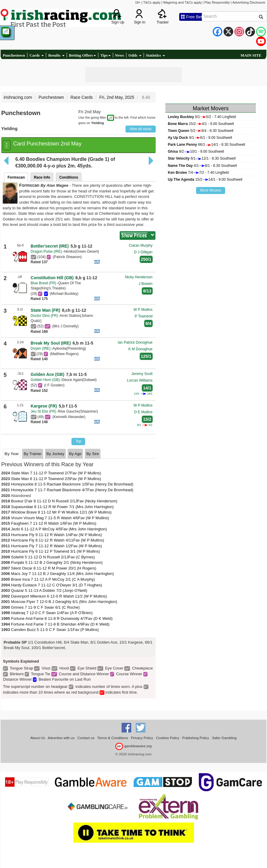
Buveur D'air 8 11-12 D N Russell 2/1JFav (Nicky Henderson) (64, 501)
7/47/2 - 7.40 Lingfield (198, 173)
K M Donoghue (140, 349)
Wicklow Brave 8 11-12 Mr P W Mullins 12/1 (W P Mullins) (61, 512)
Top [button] (78, 441)
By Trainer (32, 454)
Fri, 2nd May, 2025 (117, 97)
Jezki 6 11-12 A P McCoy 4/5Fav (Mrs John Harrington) (59, 529)
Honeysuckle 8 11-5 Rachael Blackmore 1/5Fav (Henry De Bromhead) (72, 484)
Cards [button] (37, 55)
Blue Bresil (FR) (44, 283)
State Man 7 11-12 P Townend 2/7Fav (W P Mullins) (56, 473)
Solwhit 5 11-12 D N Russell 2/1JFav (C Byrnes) (53, 557)
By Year (12, 454)
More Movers (211, 190)
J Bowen (146, 284)
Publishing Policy (196, 738)
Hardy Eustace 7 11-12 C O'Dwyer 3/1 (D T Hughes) (57, 585)
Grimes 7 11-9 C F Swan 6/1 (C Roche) (46, 607)
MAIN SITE (251, 55)
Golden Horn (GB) (45, 380)
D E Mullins (143, 412)
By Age (75, 454)
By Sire (93, 454)
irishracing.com (18, 97)
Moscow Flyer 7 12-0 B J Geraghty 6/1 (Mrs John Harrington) (64, 602)
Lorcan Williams (140, 380)
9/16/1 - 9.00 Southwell (200, 138)
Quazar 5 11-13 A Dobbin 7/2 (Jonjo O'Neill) (49, 590)
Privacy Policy (142, 738)
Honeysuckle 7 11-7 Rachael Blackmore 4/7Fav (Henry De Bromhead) (72, 490)
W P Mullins (143, 310)
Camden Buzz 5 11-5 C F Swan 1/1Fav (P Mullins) (55, 630)
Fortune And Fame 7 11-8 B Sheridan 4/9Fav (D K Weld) (60, 624)
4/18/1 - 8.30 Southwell (202, 166)
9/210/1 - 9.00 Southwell (196, 151)
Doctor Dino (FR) (44, 316)
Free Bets (193, 17)
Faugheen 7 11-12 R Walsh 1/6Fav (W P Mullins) (54, 523)
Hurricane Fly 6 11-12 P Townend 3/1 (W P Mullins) (56, 551)
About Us (38, 738)
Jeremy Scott (142, 374)
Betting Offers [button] (83, 55)
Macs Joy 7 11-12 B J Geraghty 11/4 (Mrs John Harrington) (63, 574)
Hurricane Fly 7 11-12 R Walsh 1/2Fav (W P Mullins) (57, 546)
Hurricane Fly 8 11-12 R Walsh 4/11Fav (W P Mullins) (58, 540)
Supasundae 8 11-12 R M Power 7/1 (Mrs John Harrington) (62, 507)
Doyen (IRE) (41, 348)
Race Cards (82, 97)
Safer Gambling (224, 738)
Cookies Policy (168, 738)
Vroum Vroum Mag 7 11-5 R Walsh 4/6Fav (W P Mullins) (60, 518)
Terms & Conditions (113, 738)
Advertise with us (61, 738)
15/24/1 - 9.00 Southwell (201, 124)
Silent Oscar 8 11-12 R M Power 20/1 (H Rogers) (54, 568)
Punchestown (14, 55)
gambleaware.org (133, 746)
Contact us (86, 738)
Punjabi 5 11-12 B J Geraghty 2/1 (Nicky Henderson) (57, 562)
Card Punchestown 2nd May (47, 144)
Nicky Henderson (139, 277)
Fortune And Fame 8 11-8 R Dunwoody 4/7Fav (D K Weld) (62, 618)
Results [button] (56, 55)
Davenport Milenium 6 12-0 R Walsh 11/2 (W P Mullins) (59, 596)
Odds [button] (135, 55)
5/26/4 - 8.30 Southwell (200, 131)
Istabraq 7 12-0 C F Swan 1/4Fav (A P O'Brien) (52, 613)
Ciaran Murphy (141, 245)
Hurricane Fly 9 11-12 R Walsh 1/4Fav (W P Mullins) (57, 535)
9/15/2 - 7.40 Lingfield (202, 117)
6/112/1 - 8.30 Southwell (202, 158)
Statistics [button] (156, 55)
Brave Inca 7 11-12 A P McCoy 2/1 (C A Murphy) (53, 579)
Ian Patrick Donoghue (135, 342)
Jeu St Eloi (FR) (44, 411)
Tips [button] (106, 55)
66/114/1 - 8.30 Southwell (206, 145)
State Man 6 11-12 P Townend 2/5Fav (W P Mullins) (56, 479)
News (119, 55)
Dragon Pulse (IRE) (46, 251)
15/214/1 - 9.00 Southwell (205, 180)
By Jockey (55, 454)
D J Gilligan (143, 252)
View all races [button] (141, 129)
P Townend (144, 316)
